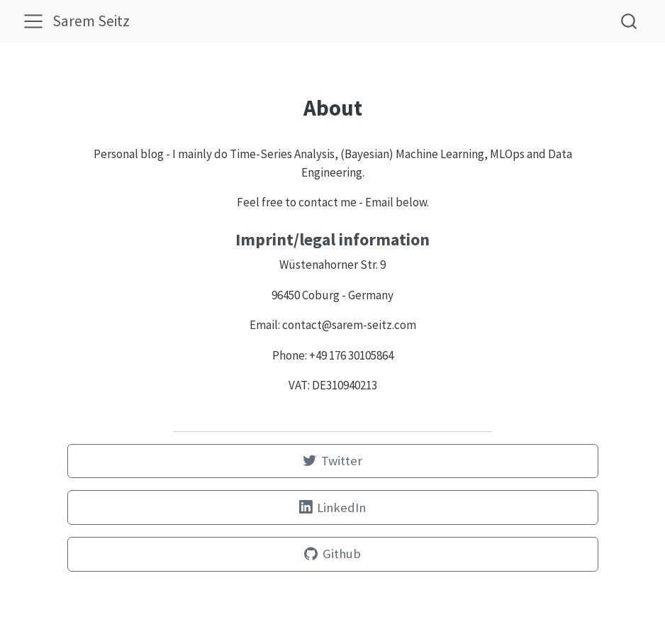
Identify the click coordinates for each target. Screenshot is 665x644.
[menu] (33, 21)
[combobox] (630, 21)
